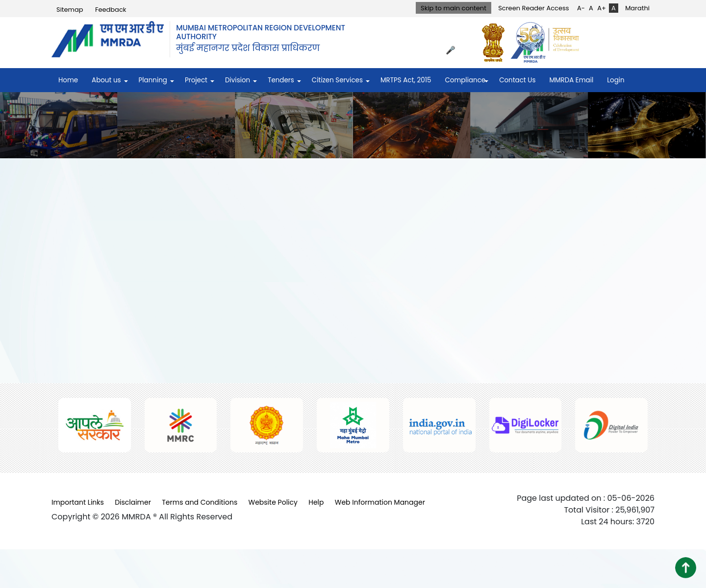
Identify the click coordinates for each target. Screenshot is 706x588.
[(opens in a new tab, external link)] (496, 42)
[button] (686, 568)
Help (316, 502)
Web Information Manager (380, 502)
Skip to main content (454, 8)
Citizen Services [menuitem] (337, 80)
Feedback (111, 10)
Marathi (637, 8)
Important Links (78, 502)
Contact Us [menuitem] (517, 80)
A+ (602, 8)
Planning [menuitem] (153, 80)
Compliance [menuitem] (465, 80)
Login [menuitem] (616, 80)
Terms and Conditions (200, 502)
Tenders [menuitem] (281, 80)
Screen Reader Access (533, 8)
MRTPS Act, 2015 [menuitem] (406, 80)
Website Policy (273, 502)
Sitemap (70, 10)
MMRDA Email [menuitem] (571, 80)
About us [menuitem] (106, 80)
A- (581, 8)
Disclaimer (133, 502)
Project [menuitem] (196, 80)
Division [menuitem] (238, 80)
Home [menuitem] (68, 80)
